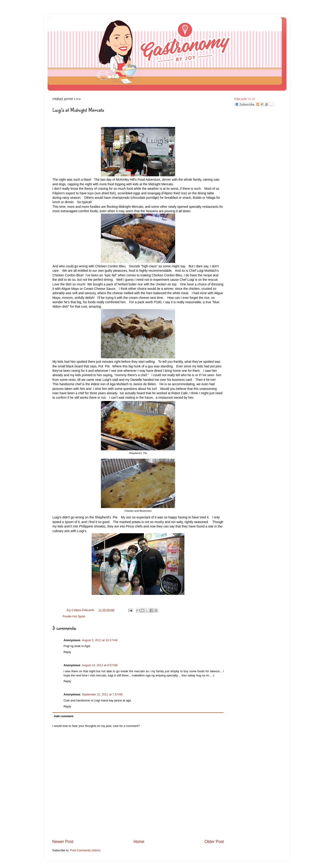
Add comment (64, 716)
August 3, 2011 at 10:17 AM (100, 640)
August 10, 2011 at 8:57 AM (100, 665)
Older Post (214, 842)
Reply (67, 652)
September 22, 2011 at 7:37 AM (102, 694)
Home (139, 842)
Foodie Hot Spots (74, 616)
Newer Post (63, 842)
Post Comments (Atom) (85, 850)
